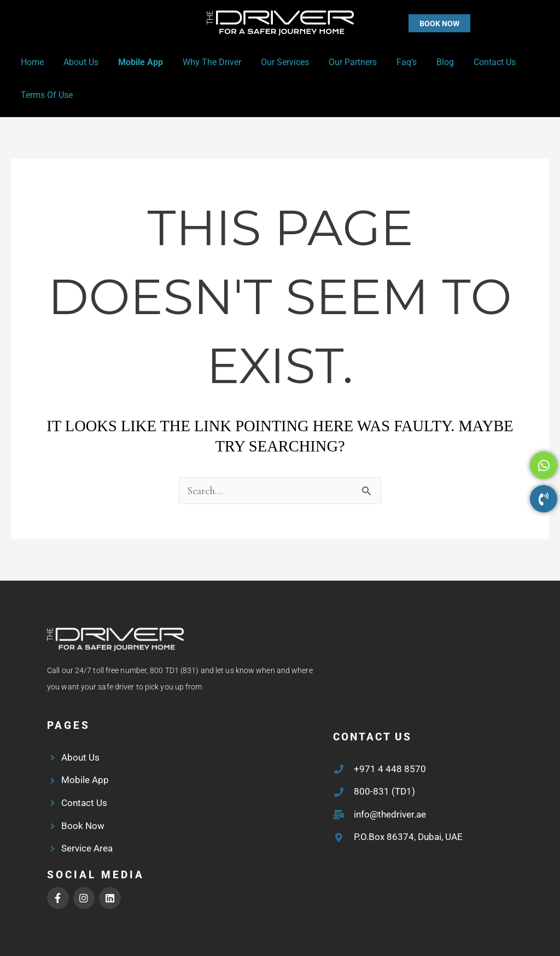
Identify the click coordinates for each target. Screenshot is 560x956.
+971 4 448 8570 (390, 769)
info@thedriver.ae (390, 814)
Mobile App (135, 62)
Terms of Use (46, 95)
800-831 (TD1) (384, 791)
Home (31, 62)
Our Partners (341, 62)
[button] (418, 23)
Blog (429, 62)
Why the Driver (204, 62)
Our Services (275, 62)
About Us (78, 62)
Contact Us (476, 62)
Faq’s (392, 62)
